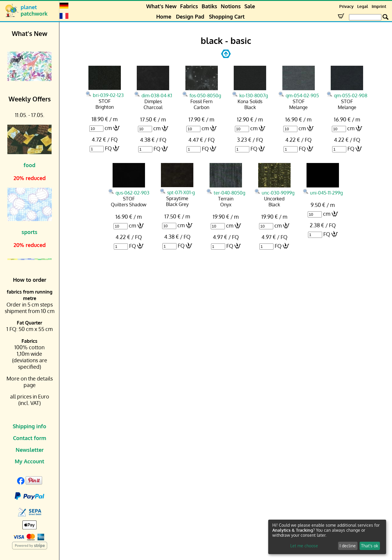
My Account (29, 461)
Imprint (379, 6)
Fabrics (189, 6)
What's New (161, 6)
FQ (108, 148)
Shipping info (29, 426)
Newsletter (30, 450)
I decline (348, 546)
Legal (363, 6)
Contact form (30, 438)
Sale (250, 6)
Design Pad (190, 17)
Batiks (209, 6)
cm (108, 128)
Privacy (346, 6)
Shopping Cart (227, 17)
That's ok (370, 546)
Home (164, 17)
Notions (231, 6)
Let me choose (304, 546)
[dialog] (327, 537)
